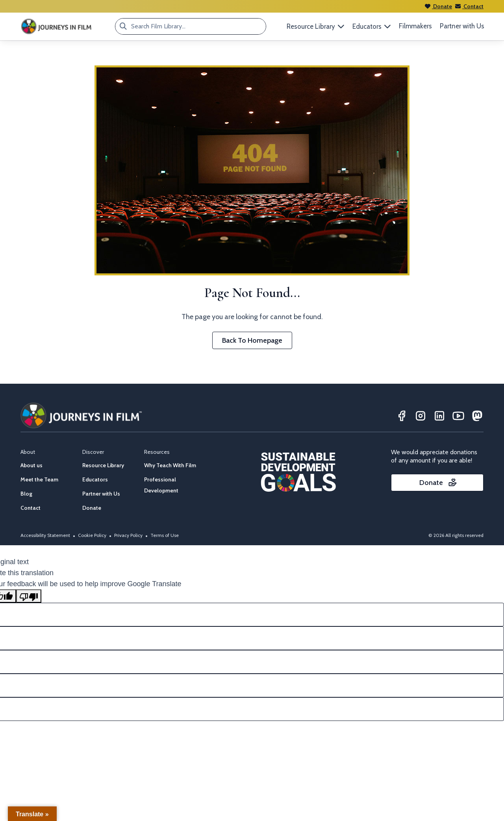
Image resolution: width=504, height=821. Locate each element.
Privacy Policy (128, 535)
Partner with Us (462, 26)
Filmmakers (415, 26)
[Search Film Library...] (123, 26)
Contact (469, 6)
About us (31, 465)
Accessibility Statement (45, 535)
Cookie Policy (92, 535)
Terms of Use (165, 535)
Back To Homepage (252, 340)
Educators (95, 479)
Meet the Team (39, 479)
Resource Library (103, 465)
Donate (438, 6)
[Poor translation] (29, 596)
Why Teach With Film (170, 465)
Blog (26, 494)
